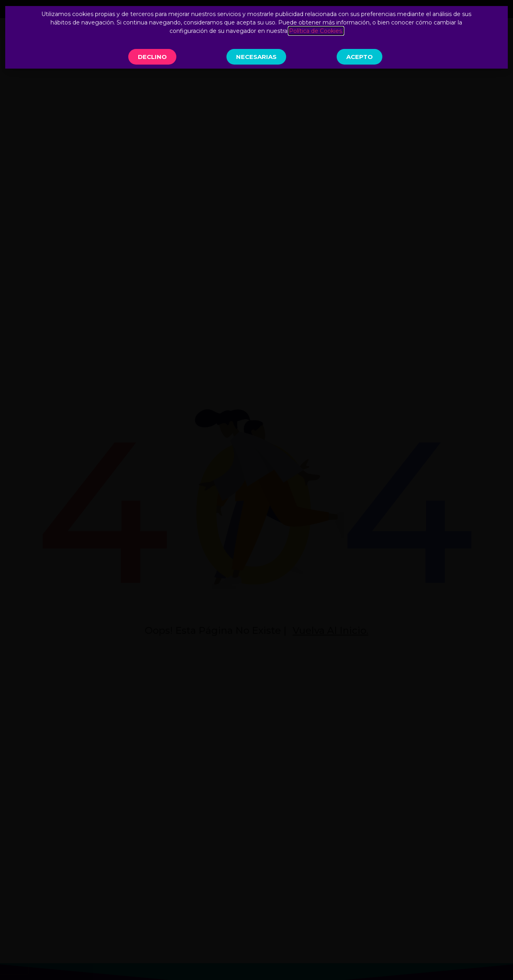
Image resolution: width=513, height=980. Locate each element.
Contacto (350, 40)
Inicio (191, 40)
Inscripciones (449, 40)
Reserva (396, 40)
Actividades (294, 40)
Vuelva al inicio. (330, 630)
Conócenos (235, 40)
